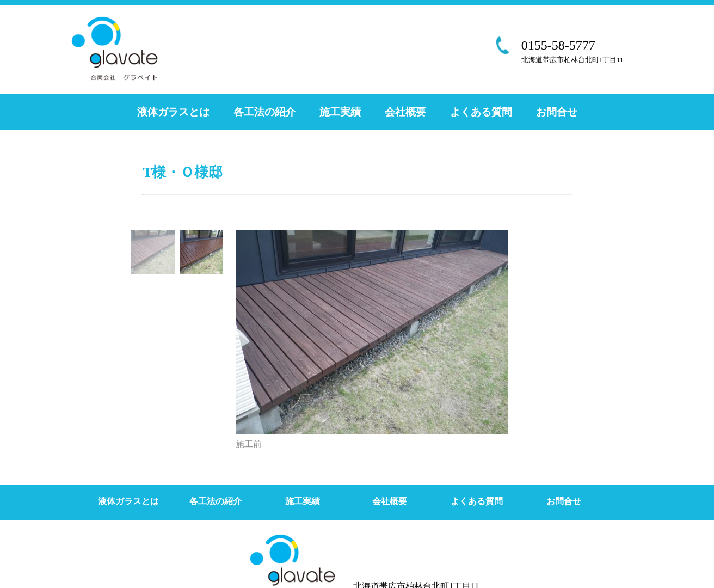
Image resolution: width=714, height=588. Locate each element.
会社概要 (405, 112)
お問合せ (557, 112)
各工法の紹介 (264, 112)
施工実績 (340, 112)
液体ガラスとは (173, 112)
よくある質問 (481, 112)
